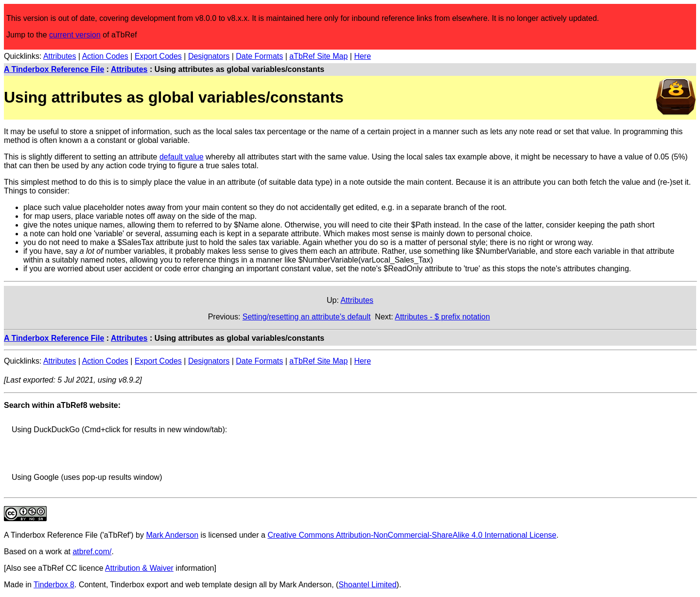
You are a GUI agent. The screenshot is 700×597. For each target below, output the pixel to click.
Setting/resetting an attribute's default (307, 317)
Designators (209, 56)
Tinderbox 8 (54, 585)
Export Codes (158, 56)
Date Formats (259, 56)
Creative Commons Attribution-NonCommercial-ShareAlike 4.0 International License (412, 535)
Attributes (60, 56)
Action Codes (105, 56)
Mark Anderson (172, 535)
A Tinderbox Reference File (54, 69)
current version (75, 35)
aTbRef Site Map (318, 56)
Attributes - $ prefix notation (442, 317)
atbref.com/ (92, 552)
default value (182, 157)
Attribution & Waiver (139, 568)
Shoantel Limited (367, 585)
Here (362, 56)
